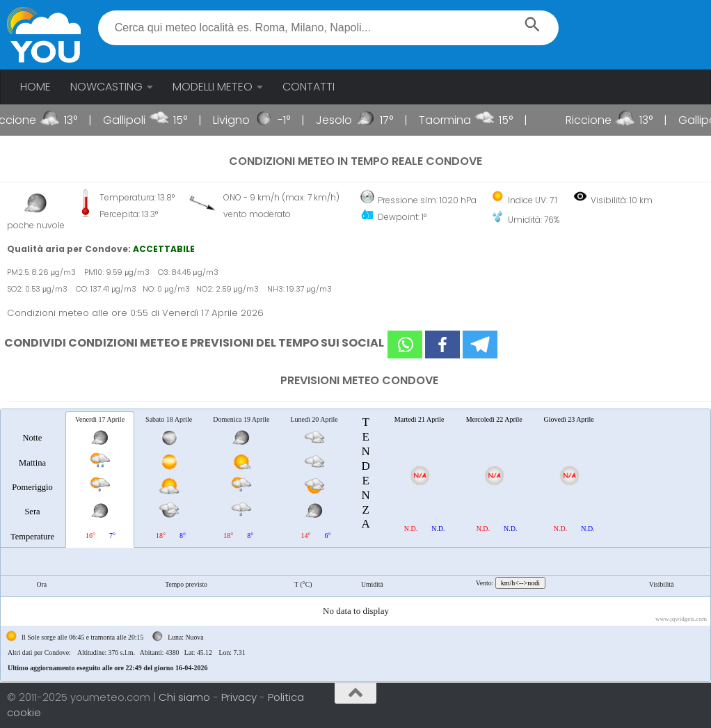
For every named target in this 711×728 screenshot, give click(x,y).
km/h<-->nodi (520, 583)
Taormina (457, 120)
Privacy (240, 697)
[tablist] (355, 545)
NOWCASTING (106, 87)
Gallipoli (137, 120)
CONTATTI (309, 87)
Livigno (244, 120)
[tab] (32, 479)
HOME (35, 87)
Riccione (26, 120)
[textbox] (329, 28)
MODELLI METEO (213, 87)
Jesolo (346, 120)
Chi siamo (186, 697)
